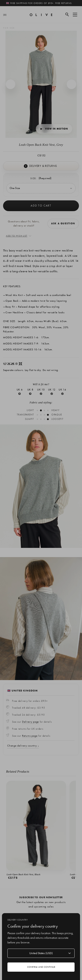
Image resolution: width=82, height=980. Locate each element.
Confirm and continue (41, 967)
